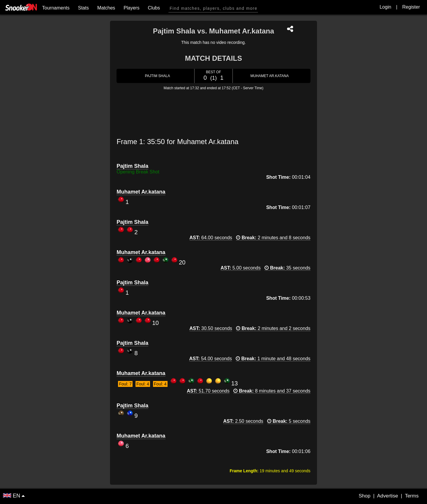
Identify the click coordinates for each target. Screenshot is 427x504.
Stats (83, 8)
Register (411, 7)
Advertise (387, 496)
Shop (364, 496)
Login (385, 7)
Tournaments (56, 8)
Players (132, 8)
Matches (106, 8)
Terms (412, 496)
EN (12, 496)
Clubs (154, 8)
